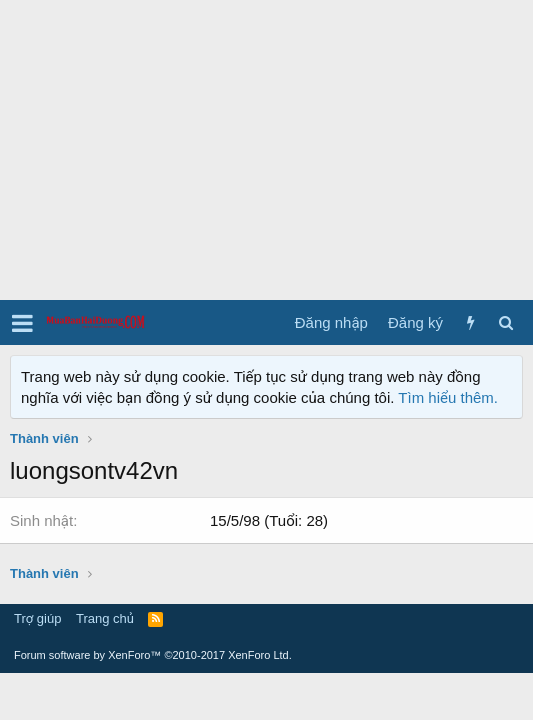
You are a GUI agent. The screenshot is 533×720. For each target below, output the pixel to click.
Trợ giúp (37, 618)
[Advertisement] (266, 150)
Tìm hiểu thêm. (448, 397)
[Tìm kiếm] (505, 322)
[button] (22, 323)
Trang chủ (105, 618)
